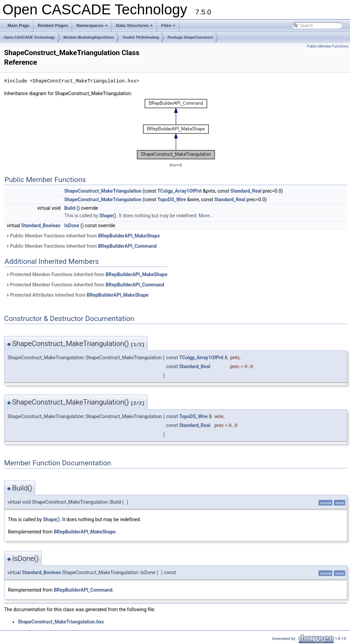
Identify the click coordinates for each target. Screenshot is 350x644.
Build (70, 208)
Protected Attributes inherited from (77, 295)
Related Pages (53, 25)
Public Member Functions (328, 46)
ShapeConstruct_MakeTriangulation (103, 191)
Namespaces (92, 27)
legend (176, 165)
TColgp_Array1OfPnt (179, 191)
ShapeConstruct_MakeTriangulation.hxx (61, 622)
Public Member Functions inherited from (83, 236)
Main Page (18, 25)
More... (206, 216)
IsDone (72, 226)
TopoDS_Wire (172, 199)
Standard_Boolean (41, 226)
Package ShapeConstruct (190, 37)
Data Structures (135, 27)
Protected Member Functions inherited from (87, 274)
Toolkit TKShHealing (141, 37)
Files (169, 27)
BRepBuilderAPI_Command (127, 246)
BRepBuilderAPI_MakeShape (129, 236)
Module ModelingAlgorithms (89, 37)
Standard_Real (246, 191)
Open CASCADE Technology (29, 37)
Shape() (108, 216)
